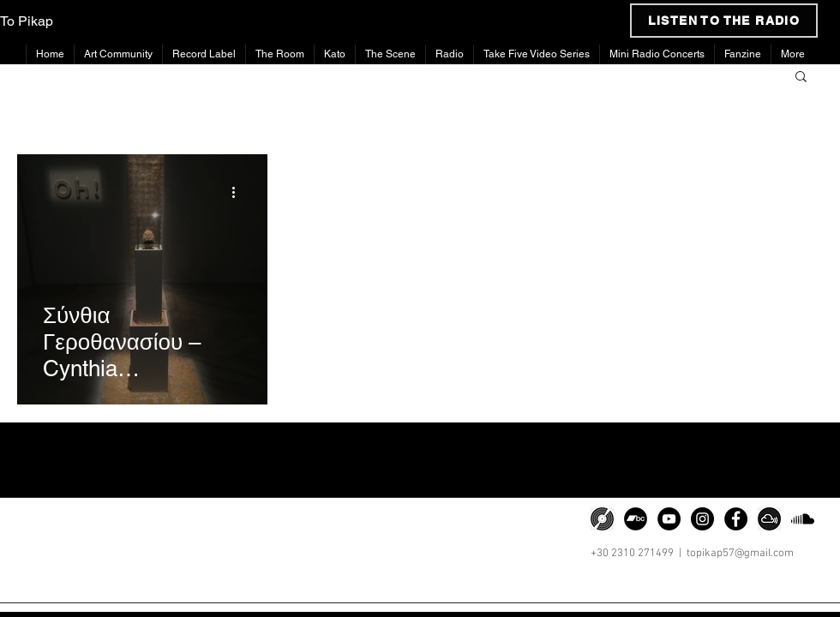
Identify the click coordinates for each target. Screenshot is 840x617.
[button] (801, 78)
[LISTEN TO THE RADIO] (724, 21)
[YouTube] (669, 519)
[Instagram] (702, 519)
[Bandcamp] (636, 519)
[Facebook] (736, 519)
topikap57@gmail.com (740, 554)
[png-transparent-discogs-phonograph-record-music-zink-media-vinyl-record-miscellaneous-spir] (602, 519)
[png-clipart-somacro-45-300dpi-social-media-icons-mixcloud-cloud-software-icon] (769, 519)
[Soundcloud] (803, 519)
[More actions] (239, 192)
